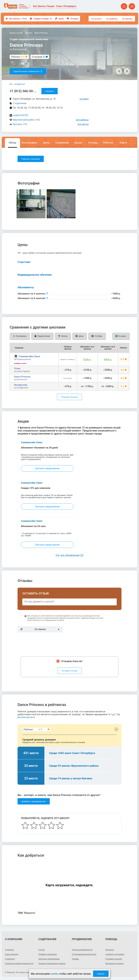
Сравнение (62, 143)
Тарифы (75, 959)
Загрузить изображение (49, 959)
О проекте (9, 950)
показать (50, 91)
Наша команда (12, 954)
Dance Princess (22, 377)
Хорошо (101, 974)
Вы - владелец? (17, 84)
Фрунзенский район (24, 120)
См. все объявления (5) (69, 555)
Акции (78, 143)
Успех (17, 368)
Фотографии (29, 143)
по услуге (97, 19)
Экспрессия (21, 385)
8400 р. (108, 359)
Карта (123, 143)
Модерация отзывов (115, 964)
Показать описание (31, 159)
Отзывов (38, 57)
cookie (54, 974)
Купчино (17, 124)
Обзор (12, 143)
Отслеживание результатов (84, 954)
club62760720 (20, 115)
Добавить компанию (48, 954)
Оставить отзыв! (70, 671)
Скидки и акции (41, 19)
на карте (84, 99)
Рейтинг (108, 143)
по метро (127, 19)
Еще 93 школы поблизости (28, 71)
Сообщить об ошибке (115, 954)
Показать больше (69, 397)
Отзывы (73, 19)
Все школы (16, 19)
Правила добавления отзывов (52, 964)
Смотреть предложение (47, 468)
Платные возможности (82, 950)
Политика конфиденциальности (19, 964)
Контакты (110, 950)
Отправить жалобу (114, 959)
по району (112, 19)
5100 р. (87, 359)
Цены (60, 19)
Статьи (41, 950)
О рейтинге (10, 959)
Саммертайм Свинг (29, 356)
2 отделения (20, 103)
